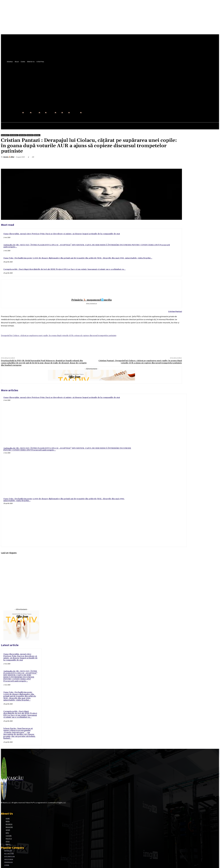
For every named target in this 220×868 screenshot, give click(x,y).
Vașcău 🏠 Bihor (9, 157)
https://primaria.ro (91, 303)
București (5, 135)
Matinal (37, 135)
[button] (104, 96)
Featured (22, 135)
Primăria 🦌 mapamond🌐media (92, 300)
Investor (30, 135)
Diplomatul (14, 135)
